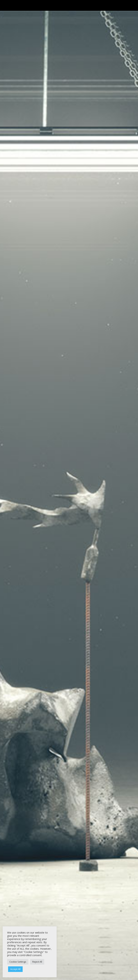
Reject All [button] (37, 962)
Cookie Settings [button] (18, 962)
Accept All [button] (15, 969)
